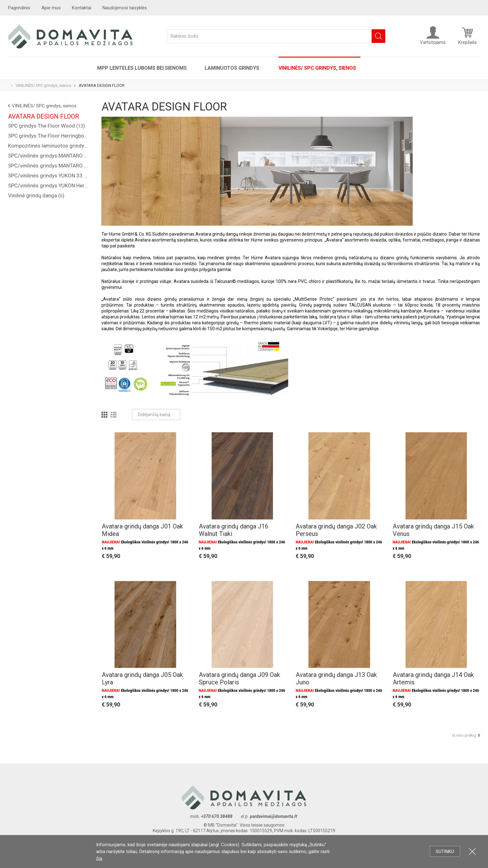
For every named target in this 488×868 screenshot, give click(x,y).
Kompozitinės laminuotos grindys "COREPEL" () (49, 146)
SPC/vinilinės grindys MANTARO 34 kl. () (49, 156)
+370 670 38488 (217, 816)
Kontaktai (82, 8)
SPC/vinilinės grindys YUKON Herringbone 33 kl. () (49, 185)
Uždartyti (472, 851)
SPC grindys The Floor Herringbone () (49, 136)
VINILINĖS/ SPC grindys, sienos (317, 68)
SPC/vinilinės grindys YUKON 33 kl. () (49, 176)
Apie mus (51, 8)
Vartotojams (433, 35)
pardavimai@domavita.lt (274, 816)
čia (99, 858)
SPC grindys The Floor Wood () (47, 126)
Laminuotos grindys (233, 68)
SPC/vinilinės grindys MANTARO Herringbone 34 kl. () (49, 166)
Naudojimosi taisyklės (125, 8)
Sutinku (445, 852)
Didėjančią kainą (156, 415)
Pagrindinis (19, 8)
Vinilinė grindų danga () (36, 195)
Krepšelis (467, 35)
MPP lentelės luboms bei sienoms (142, 68)
